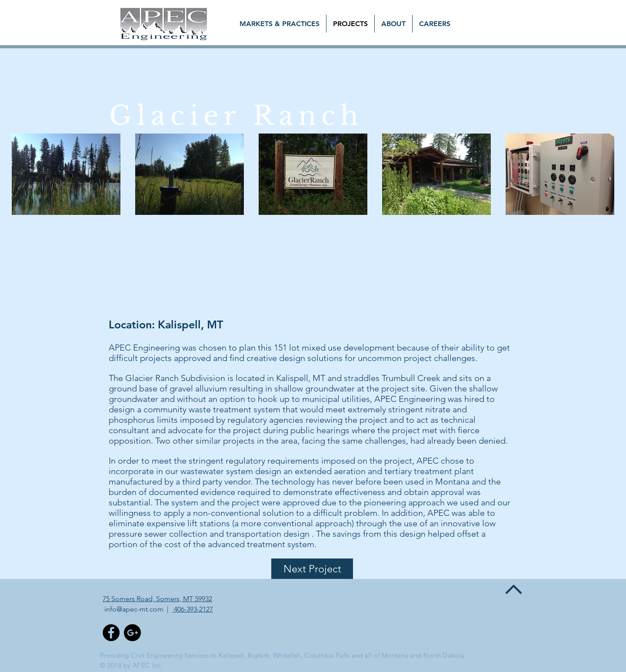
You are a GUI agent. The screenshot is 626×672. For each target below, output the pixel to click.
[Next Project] (312, 569)
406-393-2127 (193, 609)
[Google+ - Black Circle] (132, 633)
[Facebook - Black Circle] (111, 633)
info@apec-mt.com (134, 609)
